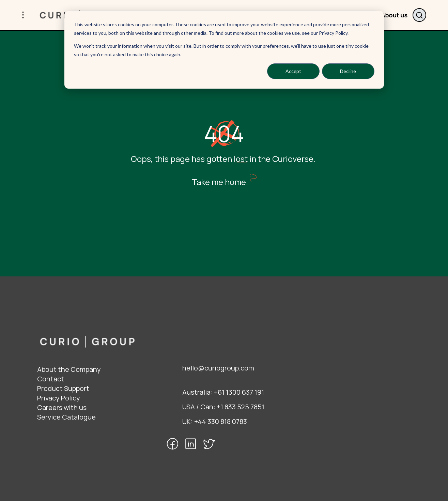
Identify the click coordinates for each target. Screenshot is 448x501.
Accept (293, 71)
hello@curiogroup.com (218, 368)
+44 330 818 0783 (221, 421)
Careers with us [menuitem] (62, 407)
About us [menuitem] (394, 15)
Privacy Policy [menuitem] (59, 398)
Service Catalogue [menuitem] (66, 417)
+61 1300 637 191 (239, 392)
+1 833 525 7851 (241, 407)
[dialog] (224, 50)
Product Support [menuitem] (63, 388)
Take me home (219, 182)
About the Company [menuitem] (69, 369)
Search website (419, 15)
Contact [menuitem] (51, 379)
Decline (348, 71)
